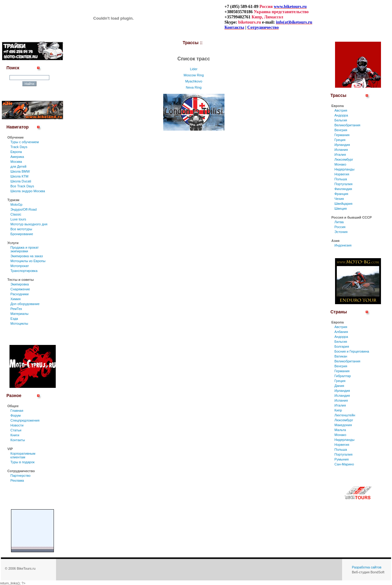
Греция (340, 140)
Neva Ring (194, 87)
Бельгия (341, 120)
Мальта (340, 430)
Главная (17, 411)
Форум (15, 415)
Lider (194, 69)
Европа (16, 152)
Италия (340, 155)
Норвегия (342, 174)
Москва (16, 162)
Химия (15, 299)
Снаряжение (20, 289)
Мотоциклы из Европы (28, 261)
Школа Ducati (21, 181)
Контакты (18, 440)
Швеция (341, 208)
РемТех (16, 309)
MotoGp (16, 205)
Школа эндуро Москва (28, 191)
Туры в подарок (23, 462)
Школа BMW (20, 171)
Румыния (341, 459)
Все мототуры (21, 229)
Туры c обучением (25, 142)
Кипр (338, 410)
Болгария (342, 346)
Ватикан (341, 356)
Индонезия (343, 245)
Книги (15, 435)
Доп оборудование (25, 304)
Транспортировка (24, 271)
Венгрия (341, 130)
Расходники (19, 294)
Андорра (341, 115)
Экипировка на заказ (27, 256)
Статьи (16, 430)
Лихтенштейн (345, 415)
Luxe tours (18, 219)
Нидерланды (344, 169)
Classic (16, 214)
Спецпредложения (25, 420)
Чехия (339, 199)
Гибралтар (343, 376)
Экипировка (20, 284)
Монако (340, 164)
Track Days (19, 147)
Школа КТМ (19, 176)
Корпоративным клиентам (23, 455)
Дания (339, 386)
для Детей (18, 166)
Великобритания (347, 125)
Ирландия (342, 145)
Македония (343, 425)
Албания (341, 332)
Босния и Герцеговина (352, 351)
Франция (341, 194)
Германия (342, 135)
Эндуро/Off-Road (24, 209)
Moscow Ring (194, 75)
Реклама (17, 480)
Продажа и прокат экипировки (24, 249)
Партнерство (21, 476)
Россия (340, 227)
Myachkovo (194, 81)
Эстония (341, 232)
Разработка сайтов (367, 567)
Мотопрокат (20, 266)
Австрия (341, 110)
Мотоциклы (19, 323)
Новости (17, 425)
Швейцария (343, 204)
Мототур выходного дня (29, 224)
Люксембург (344, 159)
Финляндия (343, 189)
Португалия (343, 184)
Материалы (19, 314)
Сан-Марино (344, 464)
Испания (341, 150)
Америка (17, 157)
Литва (339, 222)
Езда (14, 319)
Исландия (342, 396)
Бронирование (22, 234)
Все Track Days (22, 186)
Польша (341, 179)
